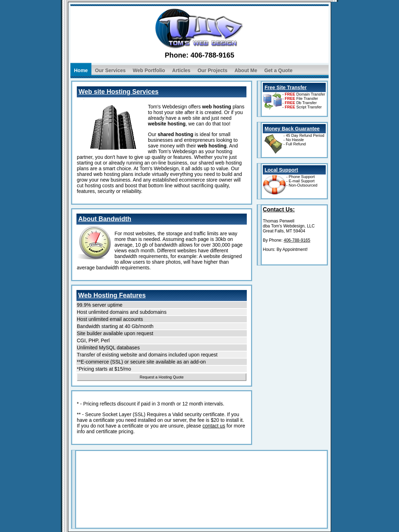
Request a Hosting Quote (162, 377)
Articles (181, 70)
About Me (246, 70)
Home (81, 70)
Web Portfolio (149, 70)
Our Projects (212, 70)
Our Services (110, 70)
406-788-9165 (212, 55)
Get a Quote (278, 70)
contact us (214, 426)
